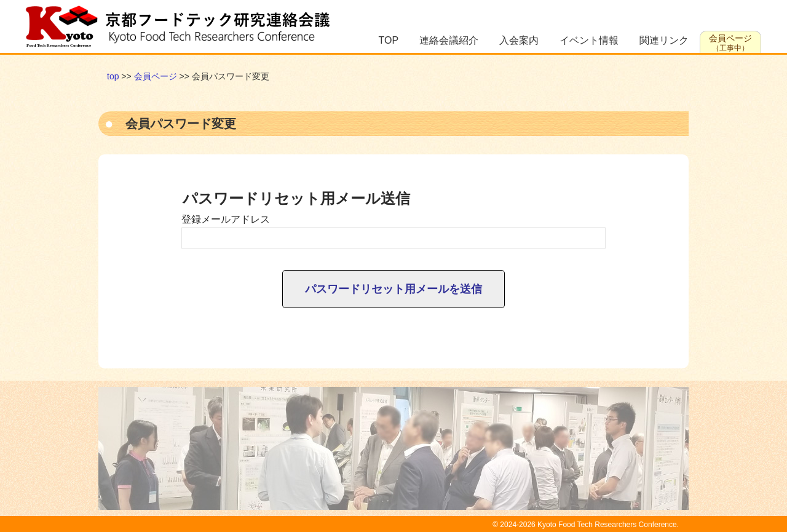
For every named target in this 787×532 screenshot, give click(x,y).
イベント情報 (589, 40)
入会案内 (519, 40)
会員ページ (730, 43)
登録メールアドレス (226, 219)
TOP (389, 40)
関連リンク (664, 40)
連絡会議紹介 (449, 40)
